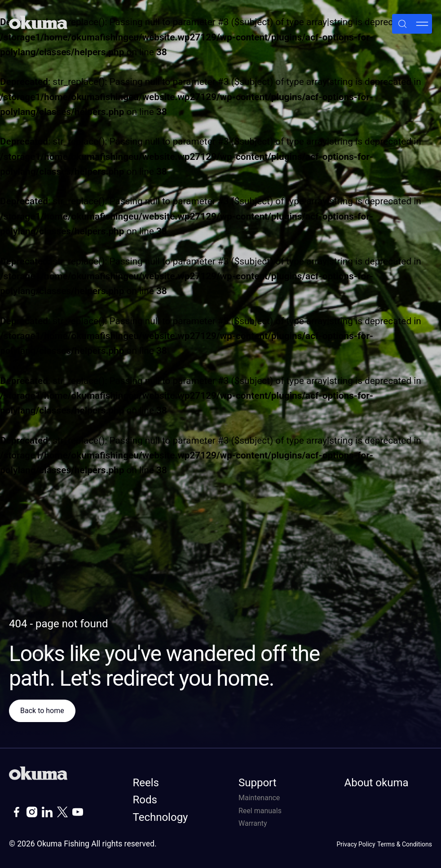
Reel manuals (260, 811)
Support (258, 783)
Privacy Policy (356, 844)
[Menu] (422, 24)
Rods (145, 800)
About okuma (377, 783)
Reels (146, 783)
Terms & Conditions (405, 844)
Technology (161, 817)
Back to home (42, 711)
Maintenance (259, 798)
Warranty (253, 823)
